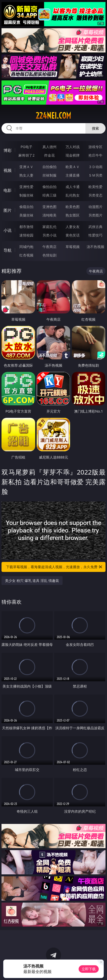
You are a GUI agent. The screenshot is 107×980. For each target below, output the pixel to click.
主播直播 (73, 175)
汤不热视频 (95, 247)
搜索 (95, 128)
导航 (8, 250)
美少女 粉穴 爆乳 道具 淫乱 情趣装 (32, 581)
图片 (8, 210)
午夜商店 (49, 247)
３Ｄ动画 (95, 167)
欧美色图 (73, 207)
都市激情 (26, 227)
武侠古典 (95, 227)
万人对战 (73, 147)
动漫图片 (95, 207)
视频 (8, 170)
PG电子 (26, 147)
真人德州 (49, 147)
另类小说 (49, 235)
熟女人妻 (26, 175)
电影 (8, 190)
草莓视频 (73, 247)
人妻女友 (73, 227)
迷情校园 (26, 235)
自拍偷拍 (49, 167)
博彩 (8, 150)
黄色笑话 (73, 235)
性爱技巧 (95, 235)
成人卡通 (73, 187)
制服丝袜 (26, 195)
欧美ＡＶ (73, 167)
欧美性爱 (95, 187)
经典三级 (49, 195)
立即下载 (89, 969)
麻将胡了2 (26, 155)
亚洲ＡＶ (26, 167)
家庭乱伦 (49, 227)
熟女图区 (73, 215)
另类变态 (95, 195)
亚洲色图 (49, 207)
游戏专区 (95, 147)
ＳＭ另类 (95, 175)
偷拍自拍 (49, 187)
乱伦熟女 (73, 195)
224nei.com (53, 116)
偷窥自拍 (26, 207)
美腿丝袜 (26, 215)
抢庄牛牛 (95, 155)
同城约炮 (26, 247)
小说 (8, 230)
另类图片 (95, 215)
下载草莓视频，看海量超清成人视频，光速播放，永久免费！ (55, 567)
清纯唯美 (49, 215)
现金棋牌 (73, 155)
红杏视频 (26, 255)
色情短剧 (49, 255)
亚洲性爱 (26, 187)
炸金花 (49, 155)
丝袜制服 (49, 175)
